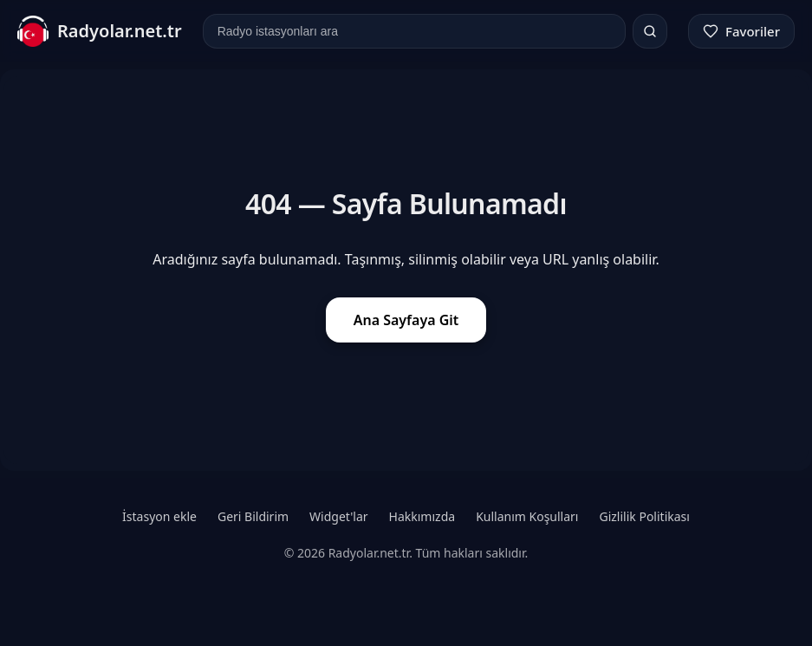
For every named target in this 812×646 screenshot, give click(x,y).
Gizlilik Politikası (644, 516)
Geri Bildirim (253, 516)
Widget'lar (338, 516)
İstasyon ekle (159, 516)
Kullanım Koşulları (527, 516)
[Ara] (650, 31)
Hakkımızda (422, 516)
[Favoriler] (741, 31)
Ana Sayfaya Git (406, 320)
